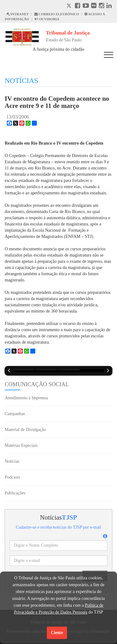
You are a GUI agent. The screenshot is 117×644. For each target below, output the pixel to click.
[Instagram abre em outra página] (102, 6)
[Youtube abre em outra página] (86, 6)
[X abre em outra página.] (70, 6)
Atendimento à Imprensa (26, 398)
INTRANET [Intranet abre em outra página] (17, 14)
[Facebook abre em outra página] (78, 6)
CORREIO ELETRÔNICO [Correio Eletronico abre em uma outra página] (57, 14)
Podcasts (12, 477)
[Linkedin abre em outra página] (109, 6)
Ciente (57, 633)
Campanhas (15, 414)
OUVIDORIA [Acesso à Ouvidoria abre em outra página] (47, 19)
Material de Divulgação (25, 430)
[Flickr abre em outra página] (94, 6)
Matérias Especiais (21, 445)
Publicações (15, 493)
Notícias (12, 461)
